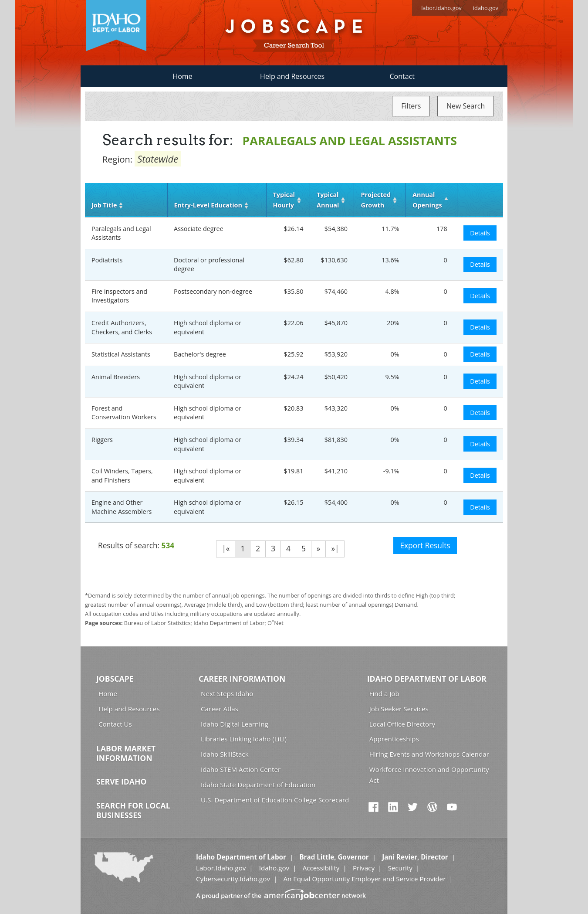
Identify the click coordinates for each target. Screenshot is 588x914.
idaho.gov (486, 8)
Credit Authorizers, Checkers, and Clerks (122, 327)
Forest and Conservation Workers (124, 413)
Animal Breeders (116, 377)
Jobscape (115, 679)
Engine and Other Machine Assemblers (122, 507)
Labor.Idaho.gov (221, 868)
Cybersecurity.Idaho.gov (233, 879)
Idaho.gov (274, 868)
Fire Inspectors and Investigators (119, 296)
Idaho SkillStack (225, 754)
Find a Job (384, 693)
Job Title (104, 205)
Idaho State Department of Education (258, 785)
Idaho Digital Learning (235, 724)
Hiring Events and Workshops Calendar (429, 754)
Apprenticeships (394, 739)
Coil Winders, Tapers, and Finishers (122, 476)
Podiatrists (107, 260)
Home (182, 76)
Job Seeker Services (399, 709)
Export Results (425, 545)
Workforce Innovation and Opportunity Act (429, 775)
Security (400, 868)
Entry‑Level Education (208, 205)
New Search (466, 106)
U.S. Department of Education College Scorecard (275, 800)
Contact (402, 76)
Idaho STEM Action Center (241, 769)
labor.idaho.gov (441, 8)
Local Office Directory (402, 724)
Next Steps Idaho (227, 693)
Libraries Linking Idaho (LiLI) (244, 739)
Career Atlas (220, 709)
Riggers (102, 440)
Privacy (364, 868)
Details (480, 233)
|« (226, 549)
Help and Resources (292, 76)
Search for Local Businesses (133, 810)
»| (335, 549)
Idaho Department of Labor (427, 679)
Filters (411, 106)
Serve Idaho (121, 781)
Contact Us (115, 724)
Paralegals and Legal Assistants (121, 233)
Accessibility (321, 868)
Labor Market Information (126, 753)
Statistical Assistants (121, 354)
